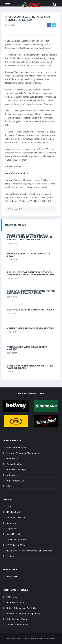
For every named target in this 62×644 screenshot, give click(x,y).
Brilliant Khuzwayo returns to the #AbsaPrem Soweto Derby (31, 292)
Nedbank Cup (13, 459)
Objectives (12, 529)
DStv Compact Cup (15, 481)
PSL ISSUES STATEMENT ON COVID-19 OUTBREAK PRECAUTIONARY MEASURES (31, 273)
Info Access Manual (16, 518)
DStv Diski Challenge (16, 470)
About (9, 506)
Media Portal (12, 577)
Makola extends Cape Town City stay (29, 255)
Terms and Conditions (17, 540)
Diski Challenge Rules (17, 619)
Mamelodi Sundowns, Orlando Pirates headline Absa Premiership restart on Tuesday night (30, 237)
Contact (10, 556)
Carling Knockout (15, 464)
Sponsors (11, 523)
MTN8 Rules (12, 597)
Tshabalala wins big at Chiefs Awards (27, 348)
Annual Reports (14, 534)
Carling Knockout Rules (17, 625)
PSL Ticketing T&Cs (16, 545)
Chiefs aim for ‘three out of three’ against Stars (30, 367)
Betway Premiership (16, 448)
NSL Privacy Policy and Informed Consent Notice (29, 551)
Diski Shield (12, 475)
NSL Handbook (13, 512)
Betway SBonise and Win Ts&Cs (21, 608)
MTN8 (9, 486)
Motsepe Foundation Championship (23, 453)
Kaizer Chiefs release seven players (31, 328)
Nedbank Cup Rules (16, 602)
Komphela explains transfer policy (31, 310)
